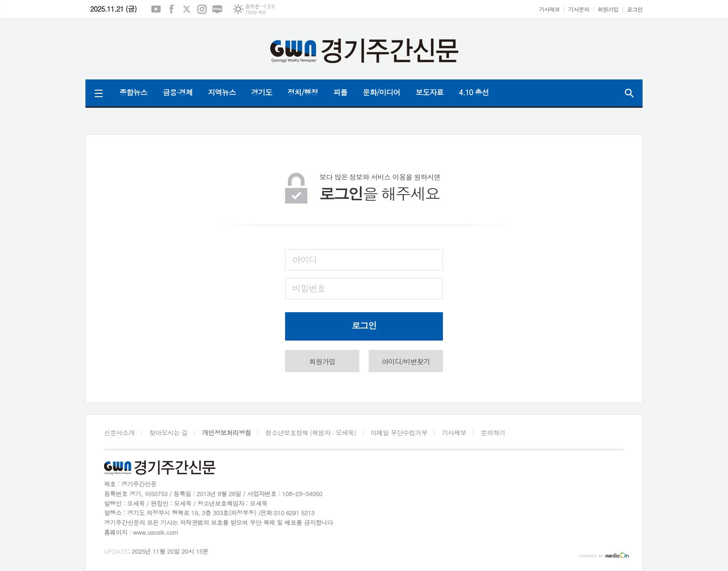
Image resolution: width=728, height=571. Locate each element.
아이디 (305, 259)
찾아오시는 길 (168, 433)
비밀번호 (309, 288)
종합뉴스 (133, 92)
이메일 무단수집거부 (399, 433)
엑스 (187, 9)
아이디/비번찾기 (406, 361)
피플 (340, 92)
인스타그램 (202, 9)
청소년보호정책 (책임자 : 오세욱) (311, 433)
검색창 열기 (629, 93)
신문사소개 (119, 433)
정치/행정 (303, 92)
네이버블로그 (217, 9)
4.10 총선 (474, 92)
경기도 (262, 92)
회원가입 (608, 9)
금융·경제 (178, 92)
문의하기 (493, 433)
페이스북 (171, 9)
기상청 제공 (256, 12)
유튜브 (156, 9)
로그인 (635, 9)
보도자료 (429, 92)
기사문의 (579, 9)
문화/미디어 (381, 92)
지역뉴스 (222, 92)
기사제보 (549, 9)
